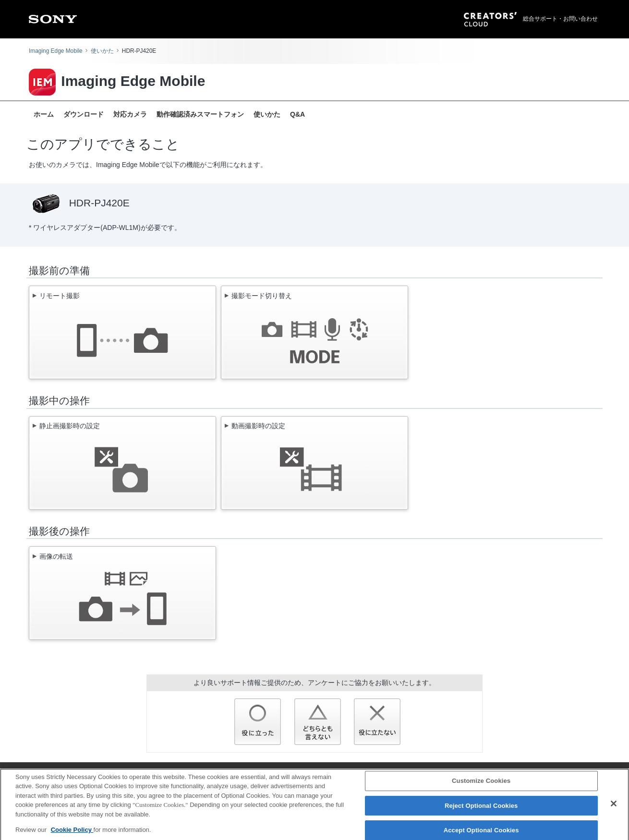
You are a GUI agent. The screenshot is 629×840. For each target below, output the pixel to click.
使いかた (102, 51)
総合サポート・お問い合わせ (560, 19)
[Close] (614, 808)
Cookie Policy (72, 834)
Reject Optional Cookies (481, 810)
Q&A (297, 114)
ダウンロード (84, 114)
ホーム (44, 114)
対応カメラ (130, 114)
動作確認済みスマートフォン (200, 114)
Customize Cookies (481, 785)
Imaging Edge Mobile (56, 51)
